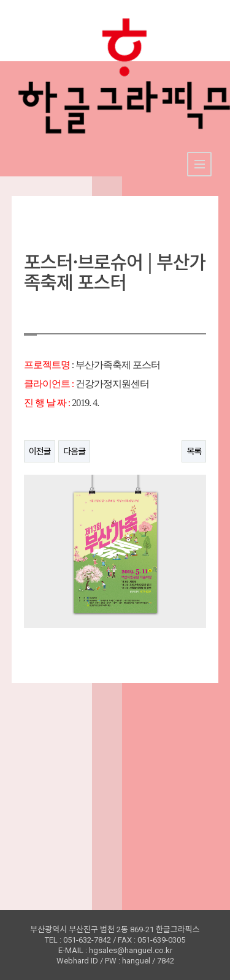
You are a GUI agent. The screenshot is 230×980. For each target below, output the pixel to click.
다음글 (74, 451)
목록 (194, 451)
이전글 (40, 451)
